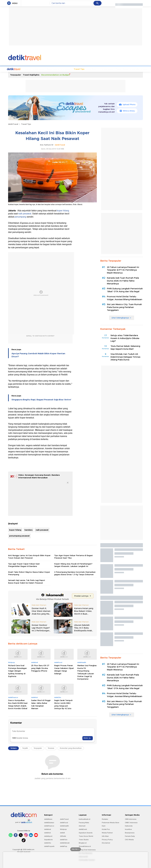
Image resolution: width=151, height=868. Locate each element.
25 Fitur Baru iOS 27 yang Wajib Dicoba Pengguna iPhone (40, 668)
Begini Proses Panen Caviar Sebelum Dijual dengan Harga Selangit (64, 669)
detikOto (48, 843)
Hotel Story (82, 69)
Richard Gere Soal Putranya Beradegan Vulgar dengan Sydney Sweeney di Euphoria (17, 671)
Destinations (42, 69)
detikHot (47, 832)
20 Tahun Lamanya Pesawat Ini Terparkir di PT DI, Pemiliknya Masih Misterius (123, 270)
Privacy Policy (107, 839)
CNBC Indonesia (131, 822)
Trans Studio (84, 839)
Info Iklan (105, 836)
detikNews (48, 819)
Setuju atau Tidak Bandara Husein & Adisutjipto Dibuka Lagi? (125, 338)
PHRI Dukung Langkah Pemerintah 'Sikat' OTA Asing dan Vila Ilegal (125, 290)
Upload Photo (127, 104)
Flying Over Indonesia (87, 849)
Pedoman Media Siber (111, 822)
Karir (104, 826)
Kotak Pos (106, 829)
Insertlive (128, 829)
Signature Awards (86, 832)
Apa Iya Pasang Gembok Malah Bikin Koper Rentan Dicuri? (38, 355)
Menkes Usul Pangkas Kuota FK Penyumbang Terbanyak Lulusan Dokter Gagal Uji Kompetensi (87, 672)
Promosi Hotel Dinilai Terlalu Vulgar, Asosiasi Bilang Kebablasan (125, 298)
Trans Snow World (86, 836)
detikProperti (49, 846)
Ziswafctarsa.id (85, 846)
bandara (28, 530)
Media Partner (107, 832)
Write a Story (127, 110)
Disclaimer (106, 843)
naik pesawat (25, 213)
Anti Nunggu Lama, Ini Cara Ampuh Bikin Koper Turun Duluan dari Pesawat (29, 556)
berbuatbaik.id (84, 819)
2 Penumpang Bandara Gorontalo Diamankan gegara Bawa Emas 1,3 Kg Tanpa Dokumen (75, 573)
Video (115, 69)
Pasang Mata (84, 822)
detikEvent (83, 829)
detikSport (48, 836)
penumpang (20, 217)
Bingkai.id (83, 843)
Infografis (124, 69)
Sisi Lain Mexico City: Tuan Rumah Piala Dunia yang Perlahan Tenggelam (124, 307)
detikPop (64, 846)
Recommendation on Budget (56, 75)
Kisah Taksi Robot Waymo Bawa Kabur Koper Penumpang (29, 573)
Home (18, 69)
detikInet (48, 829)
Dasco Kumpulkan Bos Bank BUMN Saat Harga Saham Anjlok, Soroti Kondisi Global (18, 704)
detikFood (64, 822)
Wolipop (63, 829)
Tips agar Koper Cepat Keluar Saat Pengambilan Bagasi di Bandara (24, 565)
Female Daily (130, 836)
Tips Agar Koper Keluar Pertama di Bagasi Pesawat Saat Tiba (73, 556)
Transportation (97, 69)
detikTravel (13, 124)
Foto (108, 69)
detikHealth (64, 826)
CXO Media (129, 839)
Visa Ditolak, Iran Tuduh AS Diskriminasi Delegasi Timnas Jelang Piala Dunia (125, 357)
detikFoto (64, 839)
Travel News (28, 69)
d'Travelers (56, 69)
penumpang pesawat (19, 535)
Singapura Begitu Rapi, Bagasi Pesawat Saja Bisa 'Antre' (41, 399)
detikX (62, 832)
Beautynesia (130, 832)
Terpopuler (16, 75)
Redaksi (105, 819)
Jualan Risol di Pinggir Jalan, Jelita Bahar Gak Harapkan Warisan (41, 704)
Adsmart (82, 826)
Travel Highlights (31, 75)
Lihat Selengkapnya (121, 317)
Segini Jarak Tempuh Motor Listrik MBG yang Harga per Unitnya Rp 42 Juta (63, 704)
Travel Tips (69, 69)
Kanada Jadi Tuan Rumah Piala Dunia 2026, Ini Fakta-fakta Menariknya (123, 281)
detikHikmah (65, 843)
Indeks (134, 69)
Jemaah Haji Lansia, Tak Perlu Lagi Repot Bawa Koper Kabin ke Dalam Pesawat (27, 581)
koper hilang (63, 210)
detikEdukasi (49, 822)
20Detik (63, 836)
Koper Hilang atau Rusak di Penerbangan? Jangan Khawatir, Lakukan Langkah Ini (73, 565)
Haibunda (129, 826)
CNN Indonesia (131, 819)
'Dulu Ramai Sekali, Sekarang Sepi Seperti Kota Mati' (125, 347)
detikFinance (49, 826)
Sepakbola (48, 839)
